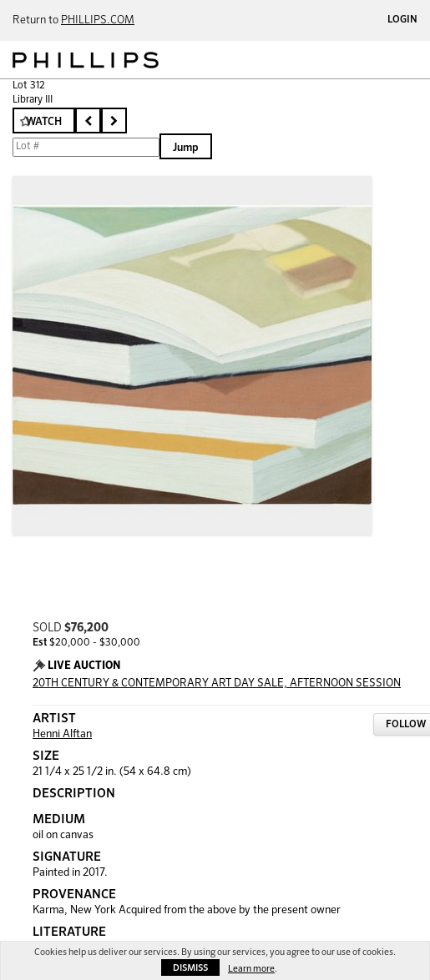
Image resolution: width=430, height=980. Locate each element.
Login (402, 20)
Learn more (251, 969)
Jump (186, 148)
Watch (44, 122)
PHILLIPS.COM (98, 20)
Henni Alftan (62, 734)
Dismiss (190, 968)
